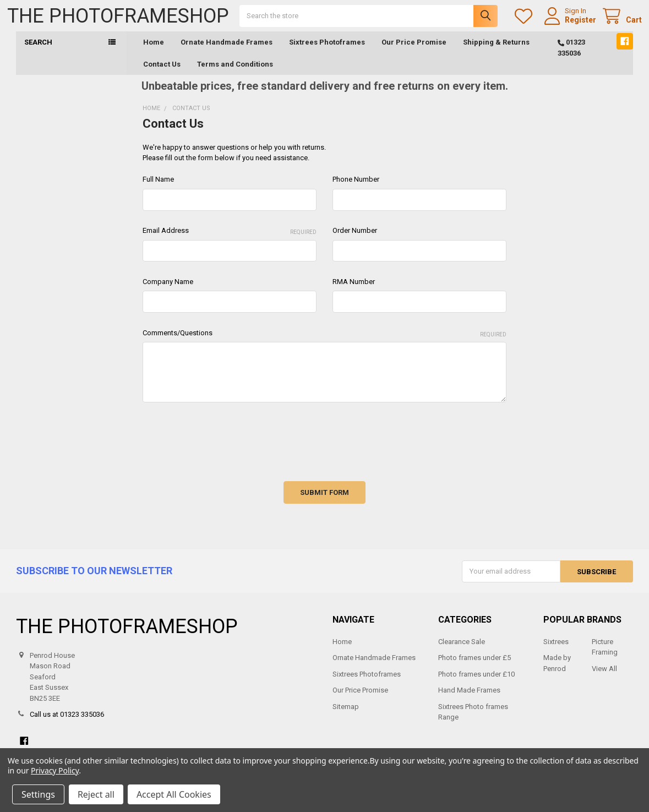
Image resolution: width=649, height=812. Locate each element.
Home (154, 51)
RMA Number (354, 291)
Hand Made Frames (469, 699)
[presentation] (226, 448)
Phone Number (356, 189)
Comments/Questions (324, 343)
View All (604, 677)
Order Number (355, 240)
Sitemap (346, 715)
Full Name (158, 189)
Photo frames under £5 (475, 667)
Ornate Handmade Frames (227, 51)
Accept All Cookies (174, 794)
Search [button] (38, 51)
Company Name (168, 291)
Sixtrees (556, 650)
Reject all (96, 794)
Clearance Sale (462, 650)
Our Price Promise (414, 51)
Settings (38, 794)
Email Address (229, 241)
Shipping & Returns (496, 51)
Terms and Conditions (235, 73)
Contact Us (162, 73)
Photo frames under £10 (476, 683)
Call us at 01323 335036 (67, 724)
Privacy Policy (55, 770)
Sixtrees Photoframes (327, 51)
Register (572, 24)
